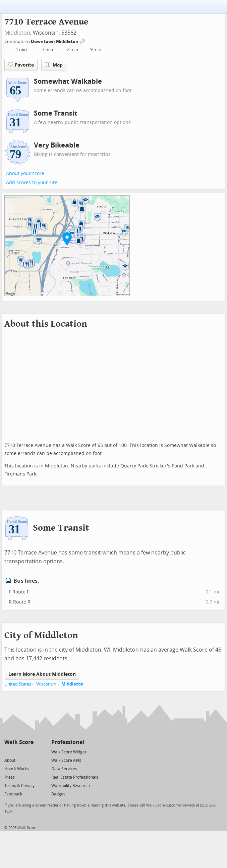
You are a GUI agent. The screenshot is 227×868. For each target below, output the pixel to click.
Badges (58, 794)
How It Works (17, 769)
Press (10, 777)
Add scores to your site (32, 183)
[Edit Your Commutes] (83, 40)
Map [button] (54, 65)
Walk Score (19, 742)
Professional (68, 742)
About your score (25, 174)
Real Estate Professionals (75, 777)
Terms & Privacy (19, 786)
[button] (67, 239)
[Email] (29, 752)
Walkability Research (71, 786)
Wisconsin (46, 684)
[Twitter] (8, 752)
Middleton (17, 33)
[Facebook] (19, 752)
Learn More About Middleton (42, 674)
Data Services (64, 769)
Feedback (13, 794)
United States (18, 684)
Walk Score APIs (66, 760)
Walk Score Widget (69, 752)
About (10, 760)
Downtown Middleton (55, 42)
